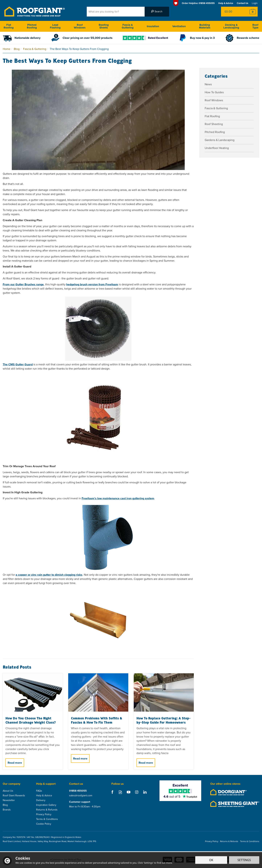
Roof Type (255, 26)
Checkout (250, 12)
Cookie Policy (44, 824)
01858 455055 (78, 791)
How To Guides (214, 92)
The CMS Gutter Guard (18, 364)
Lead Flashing (55, 26)
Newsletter (9, 800)
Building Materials (205, 26)
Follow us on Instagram (137, 792)
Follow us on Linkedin (145, 792)
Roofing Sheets (104, 26)
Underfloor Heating (217, 148)
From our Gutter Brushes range (23, 284)
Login (255, 3)
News (208, 84)
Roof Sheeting (214, 124)
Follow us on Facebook (112, 792)
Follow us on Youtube (129, 792)
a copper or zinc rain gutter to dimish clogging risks (49, 575)
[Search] (116, 12)
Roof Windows (214, 100)
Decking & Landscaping (231, 26)
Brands (7, 810)
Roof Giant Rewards (14, 796)
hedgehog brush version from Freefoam (92, 284)
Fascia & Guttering (216, 108)
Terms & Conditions (47, 819)
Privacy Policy (44, 814)
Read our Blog (120, 792)
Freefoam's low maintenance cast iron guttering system (118, 498)
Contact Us (242, 3)
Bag (232, 12)
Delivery (41, 800)
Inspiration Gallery (46, 805)
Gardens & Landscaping (220, 140)
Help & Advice (44, 796)
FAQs (39, 791)
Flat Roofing (212, 116)
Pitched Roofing (215, 132)
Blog (5, 805)
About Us (8, 791)
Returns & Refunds (47, 810)
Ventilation (179, 26)
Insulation (153, 26)
